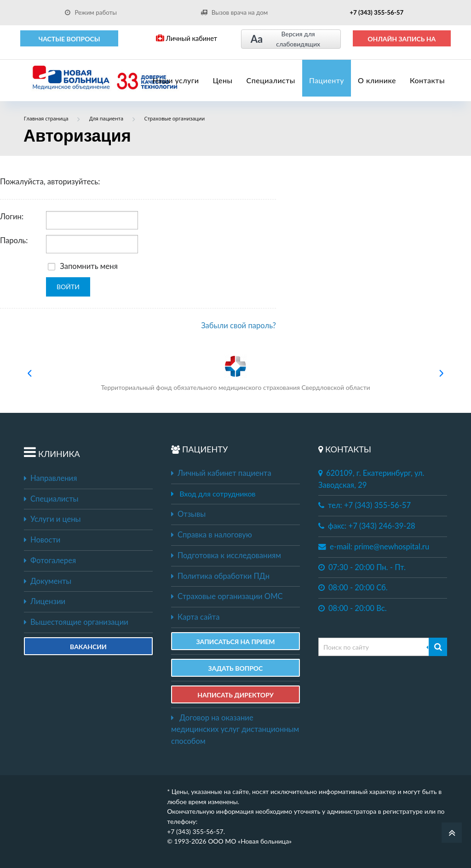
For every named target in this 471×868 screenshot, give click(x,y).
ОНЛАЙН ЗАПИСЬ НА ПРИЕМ (402, 41)
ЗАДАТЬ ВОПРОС (236, 668)
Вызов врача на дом (234, 12)
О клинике (377, 80)
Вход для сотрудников (217, 494)
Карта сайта (195, 617)
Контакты (427, 80)
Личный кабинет (187, 38)
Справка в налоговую (212, 535)
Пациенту (327, 80)
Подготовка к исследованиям (226, 555)
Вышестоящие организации (76, 622)
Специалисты (271, 80)
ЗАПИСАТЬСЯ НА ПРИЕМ (235, 642)
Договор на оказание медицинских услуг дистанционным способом (235, 729)
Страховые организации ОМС (227, 596)
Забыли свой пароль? (238, 325)
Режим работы (91, 12)
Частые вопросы (69, 39)
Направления (50, 478)
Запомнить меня (83, 266)
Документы (48, 581)
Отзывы (188, 514)
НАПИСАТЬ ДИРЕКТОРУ (235, 695)
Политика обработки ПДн (220, 576)
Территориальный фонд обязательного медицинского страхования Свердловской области (235, 373)
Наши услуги (176, 80)
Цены (223, 80)
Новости (42, 540)
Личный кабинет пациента (221, 473)
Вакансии (88, 647)
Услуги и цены (52, 519)
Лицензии (45, 601)
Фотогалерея (50, 560)
